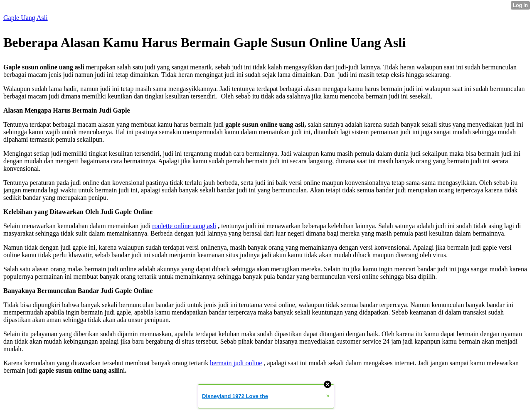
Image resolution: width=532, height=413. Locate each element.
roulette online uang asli (184, 226)
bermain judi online (236, 363)
